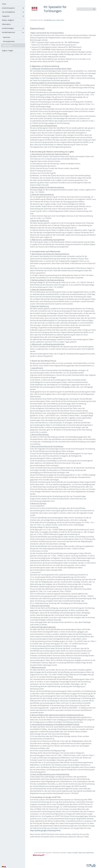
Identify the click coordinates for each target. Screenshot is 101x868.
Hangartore (6, 16)
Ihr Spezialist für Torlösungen (55, 9)
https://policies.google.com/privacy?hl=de (45, 830)
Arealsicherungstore (8, 8)
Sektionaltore (6, 24)
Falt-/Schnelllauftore (8, 12)
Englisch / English (7, 51)
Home (4, 4)
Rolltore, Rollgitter (8, 20)
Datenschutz (7, 45)
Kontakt (75, 853)
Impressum (7, 37)
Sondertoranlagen (8, 28)
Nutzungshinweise (9, 41)
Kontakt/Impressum (8, 32)
